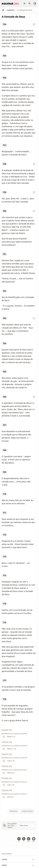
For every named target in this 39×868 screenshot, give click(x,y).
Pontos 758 (7, 742)
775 (4, 604)
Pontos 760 (7, 766)
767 (4, 425)
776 (4, 622)
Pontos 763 (7, 778)
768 (4, 450)
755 (4, 56)
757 (4, 145)
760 (4, 211)
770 (4, 494)
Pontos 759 (7, 754)
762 (4, 291)
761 (4, 254)
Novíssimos (14, 811)
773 (4, 557)
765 (4, 372)
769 (4, 472)
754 (4, 24)
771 (4, 513)
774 (4, 575)
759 (4, 192)
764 (4, 343)
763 (4, 318)
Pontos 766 (7, 790)
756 (4, 78)
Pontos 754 (7, 730)
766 (4, 397)
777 (4, 680)
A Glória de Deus (27, 811)
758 (4, 164)
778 (4, 699)
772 (4, 535)
